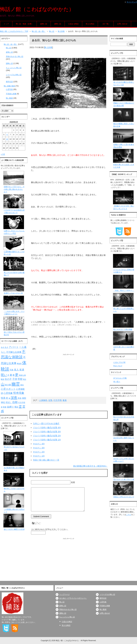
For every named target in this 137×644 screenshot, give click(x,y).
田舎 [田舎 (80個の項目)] (20, 398)
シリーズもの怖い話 (14, 75)
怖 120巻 (48, 47)
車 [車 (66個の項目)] (2, 407)
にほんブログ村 (119, 362)
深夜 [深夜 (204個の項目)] (14, 398)
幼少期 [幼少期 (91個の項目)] (8, 385)
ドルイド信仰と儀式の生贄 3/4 (47, 432)
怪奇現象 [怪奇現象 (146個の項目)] (19, 393)
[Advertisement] (69, 376)
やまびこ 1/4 (39, 456)
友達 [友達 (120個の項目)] (22, 370)
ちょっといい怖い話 (14, 68)
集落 (65, 400)
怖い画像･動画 (9, 86)
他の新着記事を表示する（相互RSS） (90, 466)
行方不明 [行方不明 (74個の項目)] (22, 403)
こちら (129, 515)
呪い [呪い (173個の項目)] (4, 375)
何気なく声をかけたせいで (124, 497)
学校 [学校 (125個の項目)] (20, 379)
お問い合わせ (122, 24)
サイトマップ (132, 2)
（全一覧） (106, 24)
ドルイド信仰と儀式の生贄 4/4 (47, 428)
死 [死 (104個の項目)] (7, 398)
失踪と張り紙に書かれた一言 (46, 460)
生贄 (50, 400)
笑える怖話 (90, 24)
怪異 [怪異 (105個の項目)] (3, 398)
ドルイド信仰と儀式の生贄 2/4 (47, 436)
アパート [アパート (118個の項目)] (14, 347)
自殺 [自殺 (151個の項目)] (15, 402)
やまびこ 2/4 (39, 452)
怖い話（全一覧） (11, 44)
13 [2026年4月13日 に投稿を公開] (7, 139)
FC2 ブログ (118, 366)
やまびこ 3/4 (39, 448)
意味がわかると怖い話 (15, 56)
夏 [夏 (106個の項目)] (11, 375)
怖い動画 (9, 98)
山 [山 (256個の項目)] (3, 384)
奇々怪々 (117, 382)
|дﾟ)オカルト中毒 (120, 378)
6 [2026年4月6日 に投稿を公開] (7, 135)
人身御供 (43, 400)
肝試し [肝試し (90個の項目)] (9, 402)
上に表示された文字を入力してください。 (50, 529)
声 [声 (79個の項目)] (8, 375)
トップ (6, 24)
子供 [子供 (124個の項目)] (15, 379)
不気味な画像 (11, 94)
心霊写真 (9, 89)
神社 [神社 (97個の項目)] (3, 402)
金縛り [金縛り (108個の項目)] (10, 407)
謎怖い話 (58, 24)
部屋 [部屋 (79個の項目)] (5, 407)
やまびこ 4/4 (39, 444)
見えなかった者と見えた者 (124, 479)
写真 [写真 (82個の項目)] (12, 370)
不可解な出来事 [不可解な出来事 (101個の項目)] (14, 352)
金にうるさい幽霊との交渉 (14, 529)
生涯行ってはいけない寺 (13, 293)
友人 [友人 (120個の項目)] (16, 370)
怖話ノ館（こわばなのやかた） (37, 9)
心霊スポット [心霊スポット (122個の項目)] (8, 389)
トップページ (64, 594)
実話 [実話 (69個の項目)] (25, 379)
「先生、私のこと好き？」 (124, 290)
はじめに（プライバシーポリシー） (73, 598)
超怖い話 (44, 24)
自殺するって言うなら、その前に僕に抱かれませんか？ (14, 189)
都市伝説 (9, 82)
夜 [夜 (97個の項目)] (14, 375)
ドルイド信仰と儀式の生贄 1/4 (47, 440)
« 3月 (3, 154)
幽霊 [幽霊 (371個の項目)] (16, 384)
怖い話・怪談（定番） (25, 24)
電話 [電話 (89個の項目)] (16, 407)
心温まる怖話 (73, 24)
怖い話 (9, 48)
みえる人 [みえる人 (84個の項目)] (5, 347)
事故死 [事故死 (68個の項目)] (19, 364)
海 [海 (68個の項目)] (9, 398)
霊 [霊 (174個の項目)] (20, 407)
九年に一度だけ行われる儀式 (46, 424)
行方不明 (58, 400)
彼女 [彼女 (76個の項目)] (22, 385)
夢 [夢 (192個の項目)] (17, 375)
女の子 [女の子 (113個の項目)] (8, 379)
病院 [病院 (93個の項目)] (24, 398)
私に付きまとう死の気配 (123, 329)
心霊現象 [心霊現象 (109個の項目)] (8, 393)
